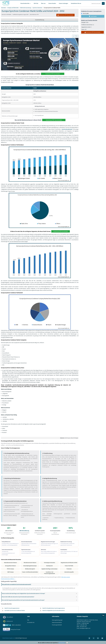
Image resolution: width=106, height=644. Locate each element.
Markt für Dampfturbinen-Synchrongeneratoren (54, 608)
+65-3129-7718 (83, 627)
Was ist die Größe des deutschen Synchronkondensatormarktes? (40, 597)
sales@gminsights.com (85, 628)
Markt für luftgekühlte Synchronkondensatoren (54, 610)
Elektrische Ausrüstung (26, 8)
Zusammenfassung (40, 20)
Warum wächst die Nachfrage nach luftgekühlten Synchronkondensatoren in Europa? (40, 593)
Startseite (3, 8)
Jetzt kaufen (93, 16)
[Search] (103, 3)
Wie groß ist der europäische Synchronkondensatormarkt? (40, 584)
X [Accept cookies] (67, 643)
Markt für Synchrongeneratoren (12, 608)
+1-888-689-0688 (85, 623)
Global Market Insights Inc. (8, 638)
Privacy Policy (62, 643)
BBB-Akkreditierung (24, 531)
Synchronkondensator (67, 129)
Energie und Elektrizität (13, 8)
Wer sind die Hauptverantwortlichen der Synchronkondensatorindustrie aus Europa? (40, 600)
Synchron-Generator (37, 8)
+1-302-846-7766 (83, 625)
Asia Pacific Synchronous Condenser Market (15, 610)
